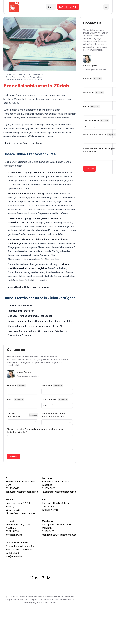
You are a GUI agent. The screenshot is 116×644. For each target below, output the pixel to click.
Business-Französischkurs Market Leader (30, 316)
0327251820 (49, 506)
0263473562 (13, 510)
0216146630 (49, 488)
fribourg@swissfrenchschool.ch (22, 513)
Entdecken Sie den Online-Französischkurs (26, 287)
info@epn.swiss (50, 510)
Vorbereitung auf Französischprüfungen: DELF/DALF (36, 326)
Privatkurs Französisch (20, 306)
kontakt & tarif (68, 7)
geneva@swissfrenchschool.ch (22, 492)
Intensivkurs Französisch (21, 311)
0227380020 (13, 488)
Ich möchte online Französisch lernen (23, 143)
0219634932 (49, 531)
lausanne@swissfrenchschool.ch (59, 492)
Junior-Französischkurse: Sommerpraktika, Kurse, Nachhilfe (40, 321)
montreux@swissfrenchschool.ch (59, 535)
